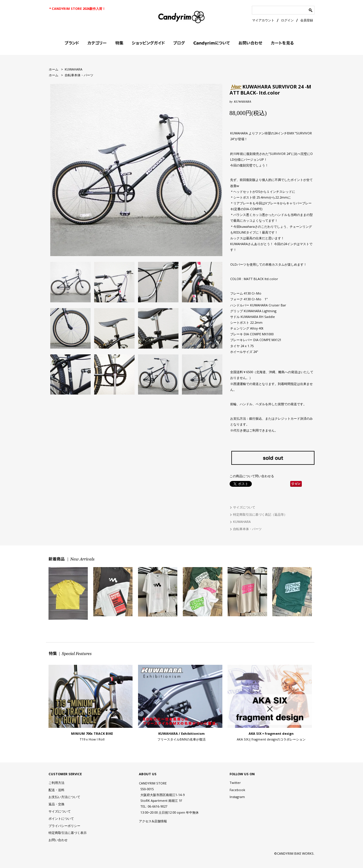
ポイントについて (61, 818)
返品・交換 (56, 804)
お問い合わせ (58, 840)
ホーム (54, 69)
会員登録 (307, 20)
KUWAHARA (73, 69)
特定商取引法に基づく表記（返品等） (260, 514)
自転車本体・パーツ (79, 75)
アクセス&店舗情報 (153, 821)
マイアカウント (263, 20)
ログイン (287, 20)
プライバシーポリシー (64, 826)
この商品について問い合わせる (252, 476)
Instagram (237, 797)
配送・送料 (56, 790)
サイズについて (244, 507)
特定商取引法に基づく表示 (68, 833)
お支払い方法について (64, 797)
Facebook (237, 790)
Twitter (235, 783)
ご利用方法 (56, 783)
